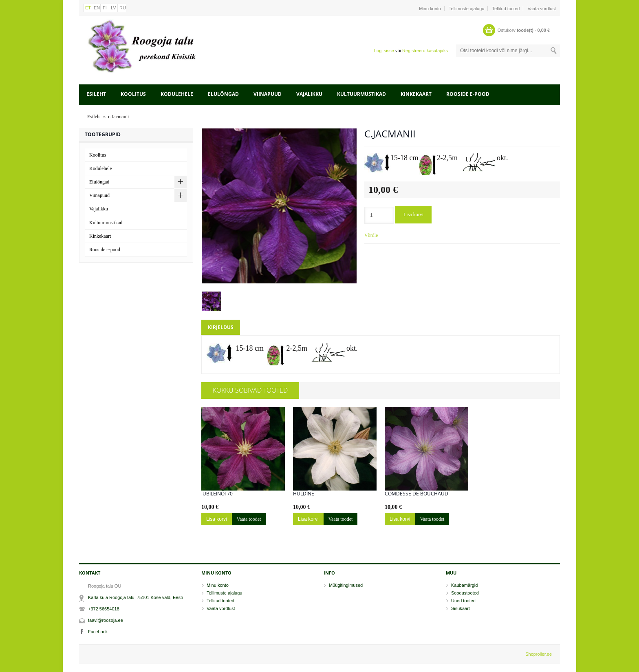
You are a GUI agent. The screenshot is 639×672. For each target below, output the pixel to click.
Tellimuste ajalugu (466, 9)
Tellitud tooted (506, 9)
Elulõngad (223, 94)
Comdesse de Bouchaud (416, 494)
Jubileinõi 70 (217, 494)
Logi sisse (384, 51)
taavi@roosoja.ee (106, 620)
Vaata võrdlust (542, 9)
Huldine (304, 494)
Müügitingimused (346, 585)
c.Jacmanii (118, 117)
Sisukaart (461, 608)
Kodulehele (177, 94)
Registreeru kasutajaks (425, 51)
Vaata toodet (249, 519)
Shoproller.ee (539, 654)
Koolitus (133, 94)
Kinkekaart (416, 94)
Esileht (96, 94)
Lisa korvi (413, 214)
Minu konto (430, 9)
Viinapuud (268, 94)
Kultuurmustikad (361, 94)
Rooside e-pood (468, 94)
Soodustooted (465, 593)
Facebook (98, 632)
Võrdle (371, 235)
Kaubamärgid (464, 585)
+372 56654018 (104, 609)
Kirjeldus (221, 327)
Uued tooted (463, 601)
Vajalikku (309, 94)
